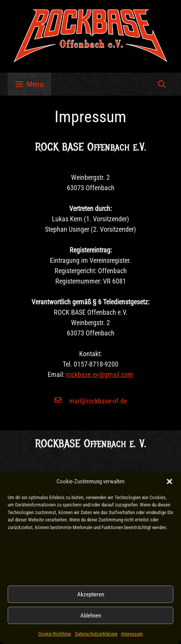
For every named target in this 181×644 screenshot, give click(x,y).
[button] (169, 481)
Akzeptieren (91, 594)
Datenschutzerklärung (96, 634)
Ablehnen (91, 616)
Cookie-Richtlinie (55, 634)
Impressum (132, 634)
